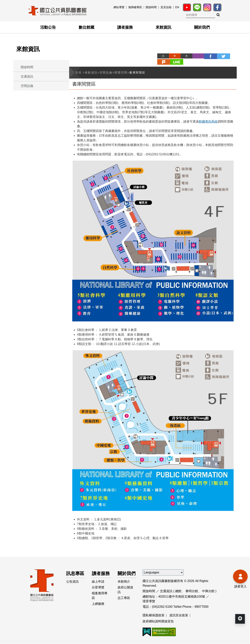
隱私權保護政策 (154, 609)
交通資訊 (27, 77)
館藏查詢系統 (208, 115)
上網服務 (98, 606)
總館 (178, 585)
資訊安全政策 (179, 609)
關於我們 (202, 27)
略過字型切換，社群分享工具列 (145, 52)
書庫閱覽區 (137, 66)
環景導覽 (149, 595)
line (231, 56)
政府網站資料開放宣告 (158, 615)
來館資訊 (163, 27)
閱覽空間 (121, 66)
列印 (184, 56)
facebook (196, 56)
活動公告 (48, 27)
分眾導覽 (98, 589)
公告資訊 (72, 583)
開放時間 (151, 7)
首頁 (79, 66)
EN (177, 7)
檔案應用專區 (100, 598)
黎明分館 (192, 585)
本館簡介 (124, 583)
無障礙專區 (135, 7)
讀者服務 (125, 27)
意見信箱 (166, 7)
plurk (219, 56)
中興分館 (208, 585)
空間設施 (27, 86)
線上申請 (98, 583)
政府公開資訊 (126, 591)
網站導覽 (119, 7)
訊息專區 (73, 571)
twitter (207, 56)
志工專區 (124, 600)
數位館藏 (87, 27)
